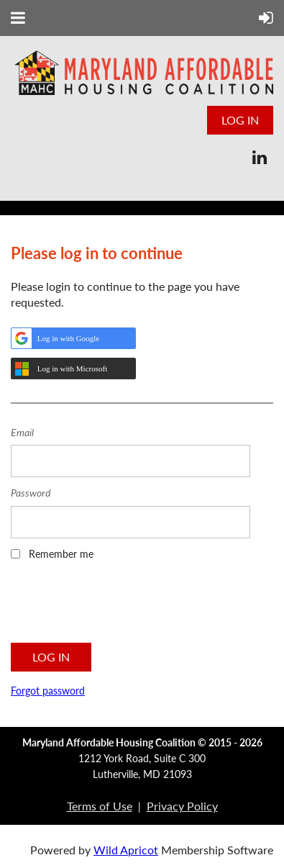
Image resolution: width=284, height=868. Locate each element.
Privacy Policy (182, 806)
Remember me (61, 554)
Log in (240, 120)
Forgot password (48, 691)
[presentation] (120, 606)
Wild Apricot (126, 850)
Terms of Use (100, 806)
